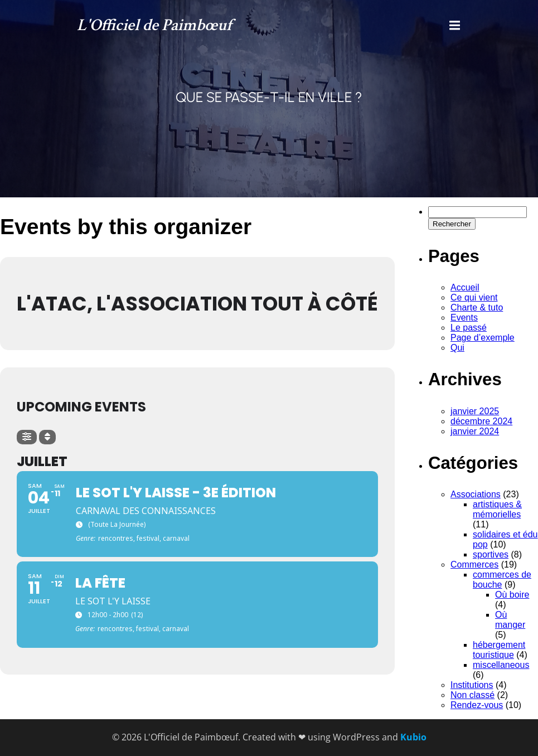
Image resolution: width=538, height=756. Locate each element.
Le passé (469, 328)
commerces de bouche (502, 580)
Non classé (472, 695)
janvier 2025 (475, 411)
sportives (491, 554)
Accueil (465, 287)
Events (464, 318)
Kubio (413, 737)
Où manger (510, 620)
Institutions (472, 685)
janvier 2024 (475, 431)
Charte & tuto (477, 307)
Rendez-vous (477, 705)
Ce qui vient (474, 297)
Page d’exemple (483, 338)
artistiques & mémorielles (497, 509)
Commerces (474, 564)
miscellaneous (501, 665)
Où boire (512, 595)
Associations (476, 494)
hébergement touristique (499, 650)
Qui (457, 348)
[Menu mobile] (455, 26)
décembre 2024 (481, 421)
